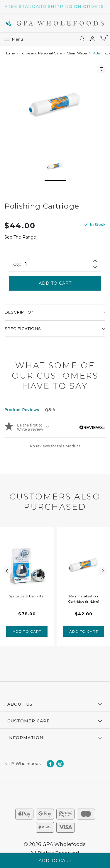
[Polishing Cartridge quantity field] (55, 264)
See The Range (20, 237)
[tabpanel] (27, 586)
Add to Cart (55, 283)
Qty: (17, 264)
